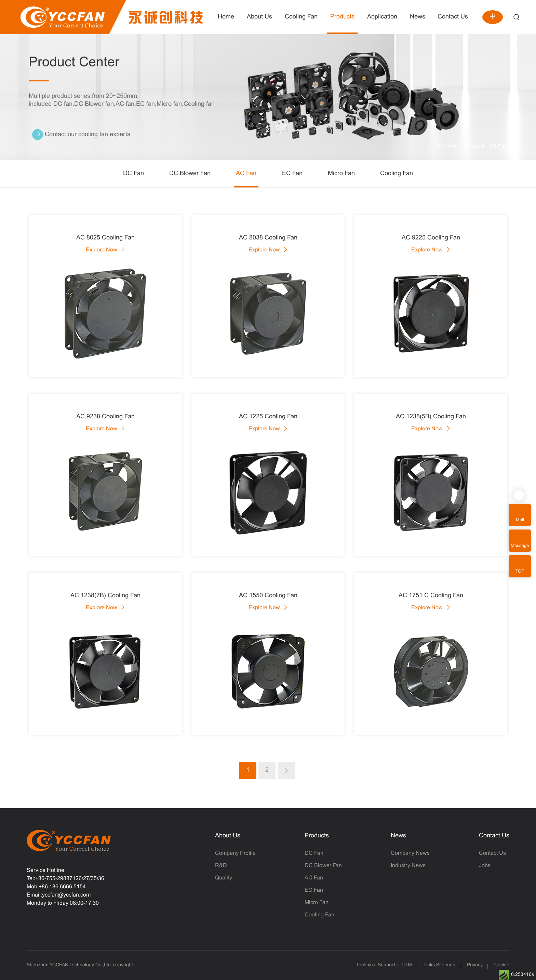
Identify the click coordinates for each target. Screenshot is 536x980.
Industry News (408, 866)
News (398, 836)
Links (429, 965)
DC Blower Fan (190, 174)
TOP (520, 572)
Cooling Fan (397, 174)
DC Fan (133, 174)
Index (453, 147)
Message (520, 546)
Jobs (485, 866)
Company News (410, 853)
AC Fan (498, 147)
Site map (446, 965)
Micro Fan (341, 174)
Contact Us (494, 836)
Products (475, 147)
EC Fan (292, 174)
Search (516, 17)
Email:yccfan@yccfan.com (59, 895)
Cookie (502, 965)
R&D (221, 866)
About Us (228, 836)
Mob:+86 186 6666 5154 (56, 887)
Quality (224, 878)
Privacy (475, 965)
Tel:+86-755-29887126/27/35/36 (65, 879)
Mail (520, 520)
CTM (407, 965)
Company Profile (235, 853)
